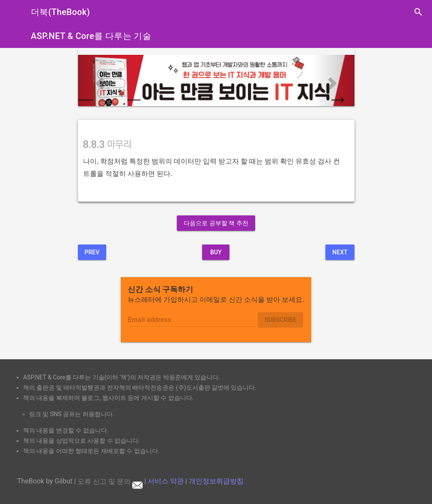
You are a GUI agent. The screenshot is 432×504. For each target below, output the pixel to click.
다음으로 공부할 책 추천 (216, 223)
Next (340, 252)
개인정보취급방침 (216, 482)
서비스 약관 (166, 482)
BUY (216, 252)
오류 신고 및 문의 (110, 482)
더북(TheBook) (60, 12)
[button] (99, 81)
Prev (92, 252)
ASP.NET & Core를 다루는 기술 (91, 36)
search (418, 12)
